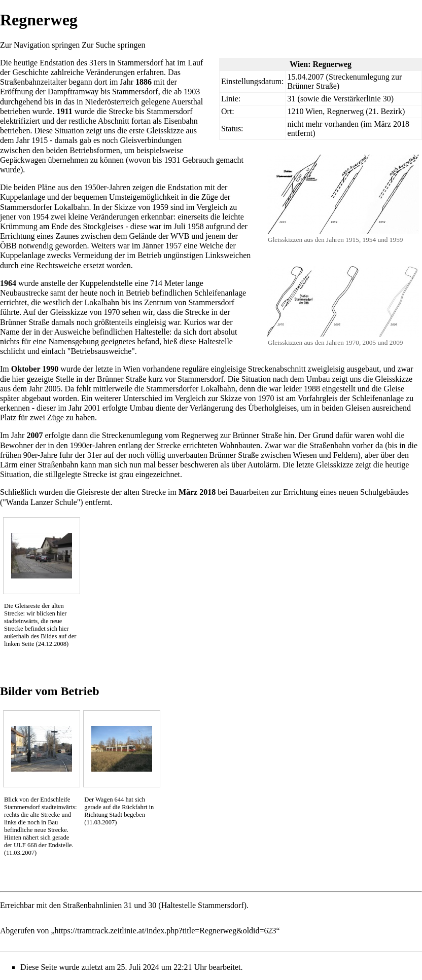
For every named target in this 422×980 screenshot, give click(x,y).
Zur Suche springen (113, 45)
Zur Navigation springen (40, 45)
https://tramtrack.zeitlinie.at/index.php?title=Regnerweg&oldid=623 (166, 931)
